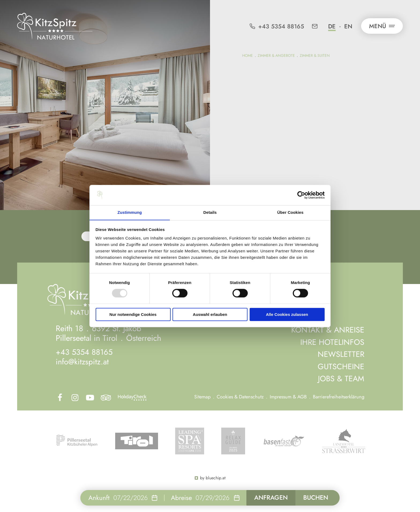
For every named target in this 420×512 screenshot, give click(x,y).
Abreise (178, 498)
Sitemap (204, 395)
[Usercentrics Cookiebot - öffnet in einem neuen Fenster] (301, 195)
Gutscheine (340, 365)
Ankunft (96, 498)
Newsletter (340, 353)
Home (247, 55)
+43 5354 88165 (85, 351)
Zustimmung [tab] (130, 212)
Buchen (317, 497)
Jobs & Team (341, 377)
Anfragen (269, 497)
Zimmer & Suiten (315, 55)
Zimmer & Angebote (276, 55)
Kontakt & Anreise (327, 329)
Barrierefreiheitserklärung (339, 395)
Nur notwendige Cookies (133, 314)
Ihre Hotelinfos (331, 341)
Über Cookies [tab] (290, 212)
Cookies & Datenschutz (242, 395)
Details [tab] (210, 212)
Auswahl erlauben (210, 314)
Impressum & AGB (289, 395)
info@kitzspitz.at (83, 361)
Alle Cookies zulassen (287, 314)
